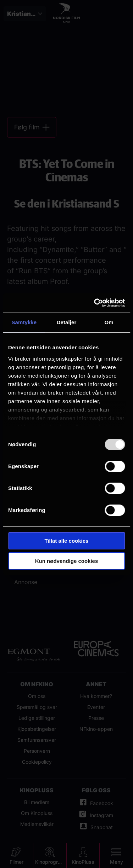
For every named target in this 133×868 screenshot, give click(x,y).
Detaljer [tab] (67, 322)
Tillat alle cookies (67, 541)
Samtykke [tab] (24, 322)
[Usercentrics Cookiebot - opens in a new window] (95, 303)
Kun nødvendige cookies (67, 561)
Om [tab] (109, 322)
